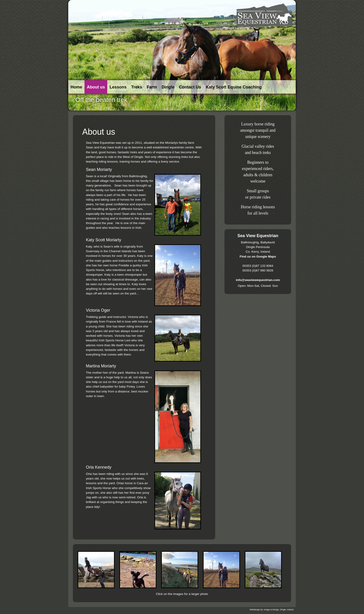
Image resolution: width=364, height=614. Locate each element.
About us (96, 87)
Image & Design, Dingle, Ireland (279, 610)
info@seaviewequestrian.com (258, 280)
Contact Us (190, 87)
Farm (152, 87)
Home (76, 87)
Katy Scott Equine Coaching (234, 87)
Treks (137, 87)
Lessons (118, 87)
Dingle (168, 87)
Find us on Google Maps (258, 256)
